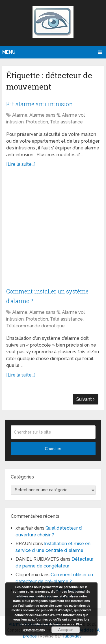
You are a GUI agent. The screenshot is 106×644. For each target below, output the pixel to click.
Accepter (65, 630)
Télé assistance (66, 122)
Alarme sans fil (45, 115)
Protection (37, 122)
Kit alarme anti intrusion (39, 104)
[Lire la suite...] (21, 164)
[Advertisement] (53, 229)
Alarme (20, 115)
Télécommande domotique (35, 326)
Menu (9, 52)
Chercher (53, 449)
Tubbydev (72, 636)
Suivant (86, 399)
